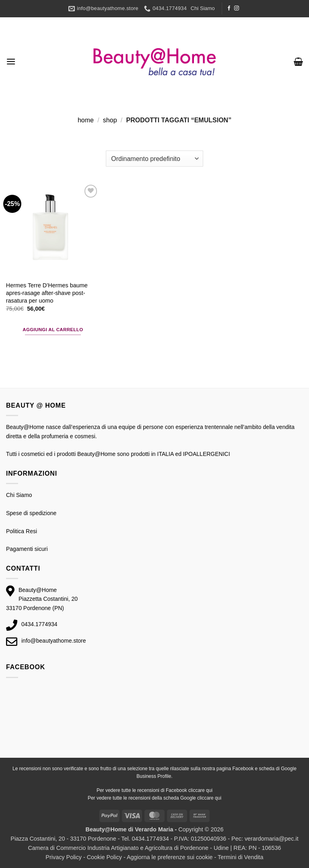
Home (86, 120)
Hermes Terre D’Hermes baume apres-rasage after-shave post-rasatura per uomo (47, 293)
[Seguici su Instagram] (237, 8)
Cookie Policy (104, 857)
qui (209, 790)
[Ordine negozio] (154, 159)
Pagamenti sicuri (27, 549)
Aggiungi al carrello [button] (53, 330)
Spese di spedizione (31, 513)
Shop (110, 120)
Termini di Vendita (241, 857)
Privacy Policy (64, 857)
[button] (11, 61)
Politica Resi (22, 531)
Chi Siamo (203, 8)
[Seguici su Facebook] (229, 8)
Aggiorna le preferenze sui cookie (170, 857)
